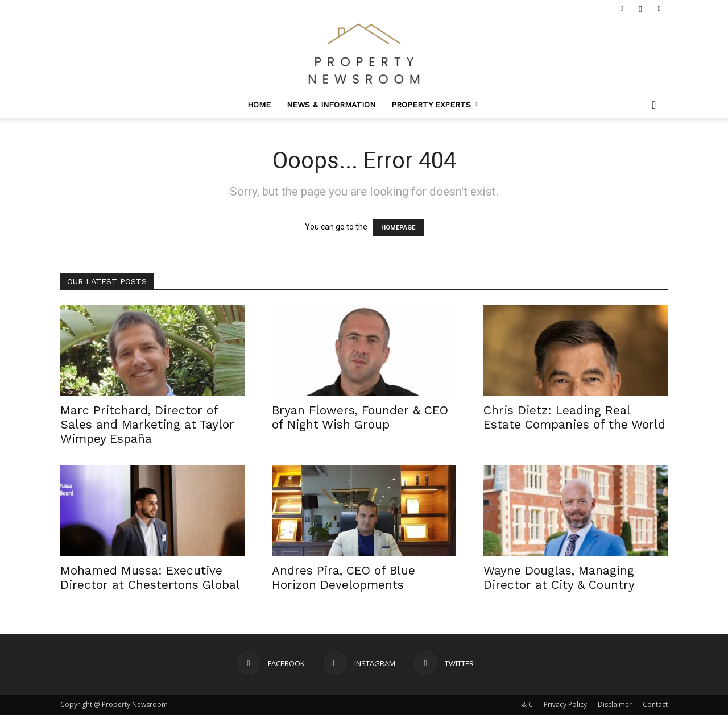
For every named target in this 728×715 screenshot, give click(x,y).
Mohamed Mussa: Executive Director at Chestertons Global (150, 577)
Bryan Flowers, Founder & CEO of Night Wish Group (360, 417)
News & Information (331, 105)
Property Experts (434, 105)
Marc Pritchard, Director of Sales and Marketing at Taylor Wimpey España (147, 424)
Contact (655, 704)
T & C (524, 704)
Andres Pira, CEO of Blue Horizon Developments (344, 577)
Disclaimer (615, 704)
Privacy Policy (565, 704)
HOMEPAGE (398, 228)
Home (259, 105)
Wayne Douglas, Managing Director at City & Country (559, 577)
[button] (654, 105)
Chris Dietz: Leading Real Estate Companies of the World (574, 417)
